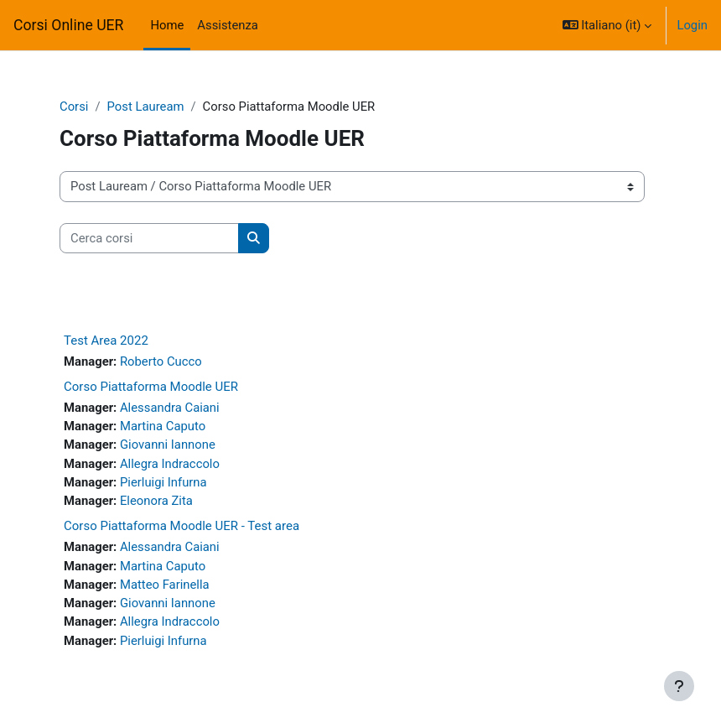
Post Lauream (146, 107)
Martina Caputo (163, 426)
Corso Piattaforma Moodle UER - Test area (182, 526)
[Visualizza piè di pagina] (679, 686)
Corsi (74, 107)
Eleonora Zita (156, 501)
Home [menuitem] (167, 25)
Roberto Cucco (161, 361)
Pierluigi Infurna (163, 482)
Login (692, 25)
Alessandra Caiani (170, 408)
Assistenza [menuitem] (228, 25)
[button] (607, 25)
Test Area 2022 (106, 341)
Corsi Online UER (68, 25)
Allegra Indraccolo (170, 464)
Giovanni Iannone (168, 445)
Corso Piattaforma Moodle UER (151, 387)
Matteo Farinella (165, 585)
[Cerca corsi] (149, 238)
